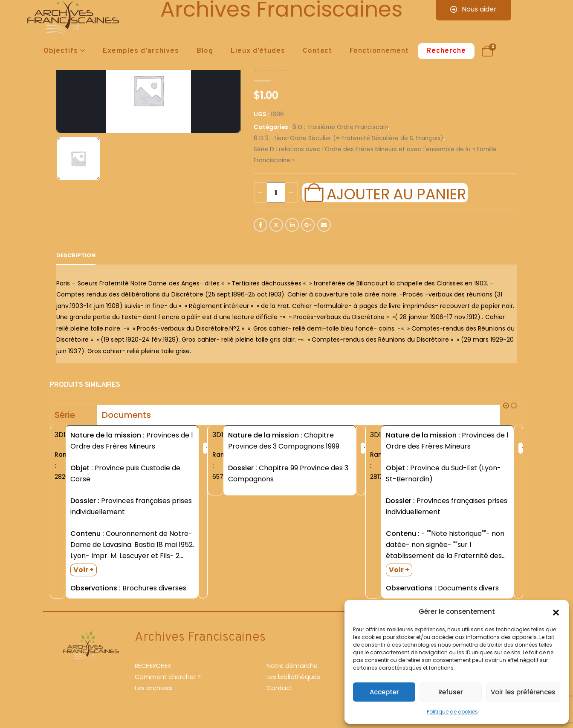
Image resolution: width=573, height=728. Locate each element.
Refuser (451, 692)
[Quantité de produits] (276, 193)
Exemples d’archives (141, 51)
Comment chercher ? (168, 677)
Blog (205, 51)
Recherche (446, 51)
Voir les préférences (523, 692)
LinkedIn (292, 225)
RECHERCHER (153, 666)
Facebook (260, 225)
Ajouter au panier (396, 193)
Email (324, 225)
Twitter (276, 225)
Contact (317, 51)
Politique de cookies (452, 712)
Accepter (384, 692)
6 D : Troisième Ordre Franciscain (340, 127)
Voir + (84, 570)
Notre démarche (292, 666)
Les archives (153, 688)
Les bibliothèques (293, 677)
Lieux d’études (258, 51)
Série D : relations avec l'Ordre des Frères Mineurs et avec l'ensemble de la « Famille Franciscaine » (375, 155)
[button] (556, 612)
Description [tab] (76, 255)
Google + (308, 225)
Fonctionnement (379, 51)
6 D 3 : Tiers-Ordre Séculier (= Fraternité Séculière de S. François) (349, 138)
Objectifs (61, 51)
